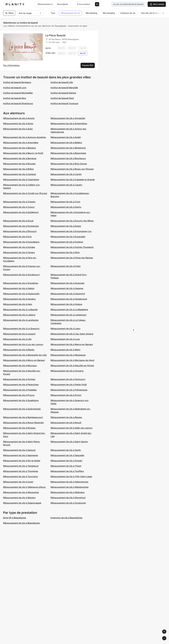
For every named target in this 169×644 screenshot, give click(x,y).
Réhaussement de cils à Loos (65, 339)
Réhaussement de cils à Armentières (69, 124)
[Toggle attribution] (166, 642)
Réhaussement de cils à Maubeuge (68, 355)
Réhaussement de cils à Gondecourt (21, 275)
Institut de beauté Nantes (63, 93)
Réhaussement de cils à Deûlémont (21, 212)
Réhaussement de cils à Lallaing (19, 315)
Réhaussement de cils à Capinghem (21, 180)
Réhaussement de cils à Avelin (66, 137)
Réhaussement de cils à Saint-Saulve (69, 442)
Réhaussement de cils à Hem (18, 304)
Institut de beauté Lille (62, 82)
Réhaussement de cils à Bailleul (66, 143)
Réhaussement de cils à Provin (66, 395)
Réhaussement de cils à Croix (65, 202)
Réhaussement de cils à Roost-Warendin (24, 423)
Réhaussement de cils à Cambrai (20, 174)
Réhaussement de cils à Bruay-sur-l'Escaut (72, 169)
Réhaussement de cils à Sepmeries (21, 455)
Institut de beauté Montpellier (18, 93)
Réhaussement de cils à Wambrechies (70, 487)
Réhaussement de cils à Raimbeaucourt (23, 417)
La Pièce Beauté (55, 35)
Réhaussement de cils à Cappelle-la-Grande (73, 180)
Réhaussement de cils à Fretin (66, 266)
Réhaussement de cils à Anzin (18, 124)
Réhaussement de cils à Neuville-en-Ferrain (72, 366)
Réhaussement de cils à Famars (19, 252)
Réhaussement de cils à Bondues (20, 158)
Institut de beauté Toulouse (64, 103)
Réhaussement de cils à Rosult (66, 423)
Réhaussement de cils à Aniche (19, 118)
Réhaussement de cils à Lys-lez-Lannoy (23, 344)
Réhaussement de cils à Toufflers (67, 471)
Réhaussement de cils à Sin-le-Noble (22, 461)
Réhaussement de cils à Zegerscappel (22, 503)
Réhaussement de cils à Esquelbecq (21, 242)
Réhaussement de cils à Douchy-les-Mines (72, 221)
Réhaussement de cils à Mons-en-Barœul (24, 360)
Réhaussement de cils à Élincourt (20, 231)
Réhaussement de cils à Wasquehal (21, 492)
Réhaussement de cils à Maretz (19, 350)
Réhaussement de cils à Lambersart (69, 315)
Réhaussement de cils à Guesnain (68, 283)
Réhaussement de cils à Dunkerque (21, 226)
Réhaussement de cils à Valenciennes (69, 482)
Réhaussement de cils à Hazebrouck (69, 299)
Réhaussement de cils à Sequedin (67, 455)
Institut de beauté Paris (62, 98)
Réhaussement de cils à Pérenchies (21, 385)
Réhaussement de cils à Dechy (66, 207)
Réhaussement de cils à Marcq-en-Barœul (72, 344)
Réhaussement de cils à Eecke (66, 226)
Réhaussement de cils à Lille (17, 339)
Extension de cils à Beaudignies (66, 518)
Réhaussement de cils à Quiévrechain (22, 409)
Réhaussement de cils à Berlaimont (68, 148)
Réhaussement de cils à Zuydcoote (68, 503)
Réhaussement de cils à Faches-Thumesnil (72, 247)
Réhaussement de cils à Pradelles (20, 390)
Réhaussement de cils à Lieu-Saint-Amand (72, 334)
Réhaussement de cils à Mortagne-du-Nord (72, 360)
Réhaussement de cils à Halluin (19, 288)
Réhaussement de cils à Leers (65, 329)
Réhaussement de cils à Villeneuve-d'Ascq (24, 487)
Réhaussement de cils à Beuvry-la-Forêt (23, 153)
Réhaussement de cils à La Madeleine (69, 310)
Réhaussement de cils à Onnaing (67, 371)
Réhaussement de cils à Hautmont (68, 294)
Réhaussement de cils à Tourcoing (20, 476)
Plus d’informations (11, 65)
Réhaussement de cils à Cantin (66, 174)
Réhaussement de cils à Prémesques (69, 390)
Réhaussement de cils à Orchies (19, 379)
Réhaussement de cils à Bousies (19, 164)
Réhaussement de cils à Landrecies (21, 320)
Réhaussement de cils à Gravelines (21, 283)
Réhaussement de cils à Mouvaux (20, 366)
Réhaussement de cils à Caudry (66, 185)
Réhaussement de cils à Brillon (18, 169)
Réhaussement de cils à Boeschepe (68, 153)
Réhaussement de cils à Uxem (18, 482)
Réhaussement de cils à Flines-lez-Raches (72, 258)
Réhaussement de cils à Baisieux (20, 148)
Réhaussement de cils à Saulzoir (19, 450)
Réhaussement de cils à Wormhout (68, 498)
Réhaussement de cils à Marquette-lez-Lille (25, 355)
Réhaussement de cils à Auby (18, 129)
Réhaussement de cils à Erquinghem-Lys (71, 231)
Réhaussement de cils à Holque (66, 304)
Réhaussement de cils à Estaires (67, 242)
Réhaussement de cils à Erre (17, 237)
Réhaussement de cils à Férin (65, 252)
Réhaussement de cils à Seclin (66, 450)
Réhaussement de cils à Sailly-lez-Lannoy (71, 428)
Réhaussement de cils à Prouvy (19, 395)
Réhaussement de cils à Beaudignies (22, 523)
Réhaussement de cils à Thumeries (21, 471)
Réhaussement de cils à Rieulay (66, 417)
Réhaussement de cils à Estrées (19, 247)
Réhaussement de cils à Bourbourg (68, 158)
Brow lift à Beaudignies (15, 518)
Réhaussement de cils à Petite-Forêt (69, 385)
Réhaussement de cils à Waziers (19, 498)
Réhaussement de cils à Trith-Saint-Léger (71, 476)
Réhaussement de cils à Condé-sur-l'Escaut (25, 193)
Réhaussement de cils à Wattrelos (68, 492)
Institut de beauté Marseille (64, 88)
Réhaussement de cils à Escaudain (68, 237)
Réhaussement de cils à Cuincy (19, 207)
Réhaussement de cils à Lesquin (19, 334)
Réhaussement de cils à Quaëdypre (21, 400)
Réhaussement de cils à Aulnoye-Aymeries (25, 137)
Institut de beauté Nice (15, 98)
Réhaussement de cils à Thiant (66, 466)
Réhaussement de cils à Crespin (19, 202)
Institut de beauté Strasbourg (18, 103)
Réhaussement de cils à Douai (18, 221)
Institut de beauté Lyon (15, 88)
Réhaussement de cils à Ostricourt (68, 379)
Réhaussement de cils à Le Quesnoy (21, 329)
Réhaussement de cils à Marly (65, 350)
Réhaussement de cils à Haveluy (19, 299)
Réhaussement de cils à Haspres (67, 288)
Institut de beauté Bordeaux (17, 82)
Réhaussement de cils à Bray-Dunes (69, 164)
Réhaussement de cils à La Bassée (20, 310)
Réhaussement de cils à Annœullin (68, 118)
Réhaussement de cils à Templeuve (21, 466)
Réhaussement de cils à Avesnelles (21, 143)
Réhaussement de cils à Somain (66, 461)
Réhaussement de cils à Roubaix (19, 428)
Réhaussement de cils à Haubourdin (21, 294)
